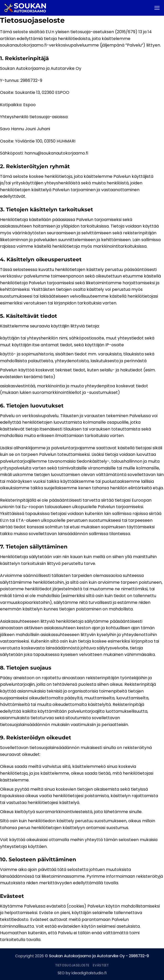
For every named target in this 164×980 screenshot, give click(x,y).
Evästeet (101, 965)
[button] (157, 8)
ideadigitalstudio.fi (89, 973)
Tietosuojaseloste (72, 965)
